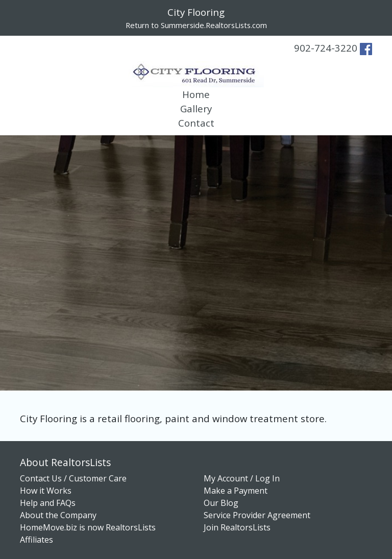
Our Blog (221, 503)
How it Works (46, 491)
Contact (196, 123)
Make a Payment (236, 491)
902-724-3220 (326, 48)
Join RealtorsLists (237, 527)
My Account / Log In (242, 478)
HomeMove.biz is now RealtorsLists (88, 527)
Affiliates (36, 540)
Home (196, 94)
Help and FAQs (48, 503)
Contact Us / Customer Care (73, 478)
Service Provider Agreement (257, 515)
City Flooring (196, 12)
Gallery (196, 108)
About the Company (58, 515)
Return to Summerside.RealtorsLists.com (196, 25)
